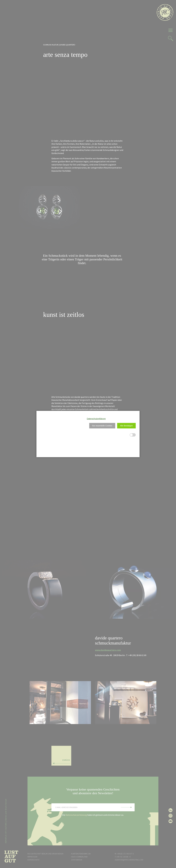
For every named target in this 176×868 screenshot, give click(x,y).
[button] (102, 426)
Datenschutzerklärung (96, 419)
